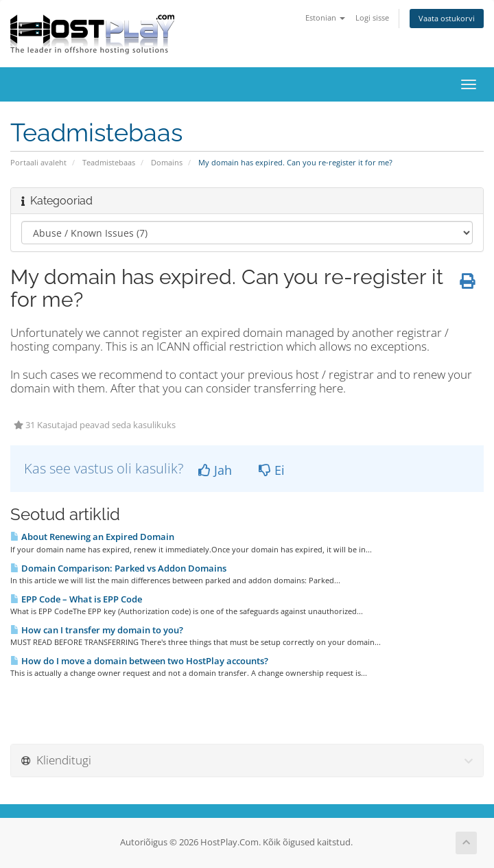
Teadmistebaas (109, 162)
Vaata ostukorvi (447, 18)
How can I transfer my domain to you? (97, 630)
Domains (167, 162)
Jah (215, 470)
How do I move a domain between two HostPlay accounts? (139, 661)
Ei (272, 470)
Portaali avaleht (38, 162)
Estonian (325, 17)
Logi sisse (372, 17)
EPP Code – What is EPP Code (76, 599)
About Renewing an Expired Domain (92, 537)
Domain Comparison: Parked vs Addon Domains (118, 568)
